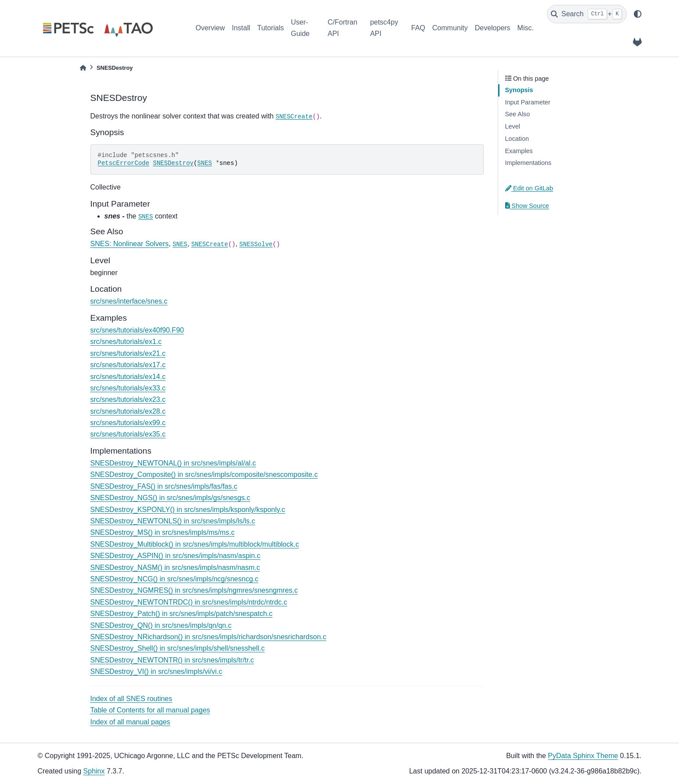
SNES (205, 163)
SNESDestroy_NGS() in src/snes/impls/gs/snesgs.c (171, 498)
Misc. (526, 28)
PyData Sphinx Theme (583, 756)
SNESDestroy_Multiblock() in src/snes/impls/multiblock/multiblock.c (195, 544)
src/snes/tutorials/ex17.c (128, 365)
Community (450, 28)
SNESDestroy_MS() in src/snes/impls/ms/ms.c (163, 532)
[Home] (83, 68)
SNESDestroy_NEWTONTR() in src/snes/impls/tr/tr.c (172, 660)
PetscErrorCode (124, 163)
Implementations (528, 163)
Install (241, 28)
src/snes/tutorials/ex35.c (128, 434)
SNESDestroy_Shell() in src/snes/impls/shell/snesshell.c (178, 648)
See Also (518, 114)
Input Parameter (528, 102)
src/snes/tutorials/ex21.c (128, 353)
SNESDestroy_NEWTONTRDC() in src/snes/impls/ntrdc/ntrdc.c (189, 602)
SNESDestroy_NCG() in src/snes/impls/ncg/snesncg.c (174, 579)
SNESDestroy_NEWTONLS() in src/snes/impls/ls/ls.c (173, 521)
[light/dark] (638, 14)
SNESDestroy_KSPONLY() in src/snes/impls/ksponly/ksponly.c (188, 510)
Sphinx (94, 771)
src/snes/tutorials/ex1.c (126, 342)
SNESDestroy (173, 163)
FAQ (418, 28)
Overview (210, 28)
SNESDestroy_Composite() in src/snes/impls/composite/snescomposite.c (204, 474)
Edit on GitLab (529, 188)
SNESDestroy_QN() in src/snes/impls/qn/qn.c (161, 625)
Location (517, 139)
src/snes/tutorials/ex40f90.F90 (137, 330)
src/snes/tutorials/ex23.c (128, 399)
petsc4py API (384, 28)
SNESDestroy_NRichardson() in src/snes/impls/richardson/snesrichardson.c (208, 637)
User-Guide (300, 28)
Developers (493, 28)
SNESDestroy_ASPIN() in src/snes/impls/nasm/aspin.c (176, 556)
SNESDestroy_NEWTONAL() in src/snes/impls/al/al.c (173, 463)
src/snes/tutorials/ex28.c (128, 411)
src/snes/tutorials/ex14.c (128, 377)
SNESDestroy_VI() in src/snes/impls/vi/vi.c (156, 671)
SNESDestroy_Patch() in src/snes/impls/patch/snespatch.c (181, 614)
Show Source (527, 206)
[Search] (587, 14)
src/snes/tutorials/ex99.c (128, 423)
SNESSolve (256, 244)
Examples (519, 151)
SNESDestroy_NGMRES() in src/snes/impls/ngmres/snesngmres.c (194, 590)
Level (513, 126)
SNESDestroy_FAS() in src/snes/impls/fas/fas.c (164, 486)
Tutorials (271, 28)
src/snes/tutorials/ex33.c (128, 388)
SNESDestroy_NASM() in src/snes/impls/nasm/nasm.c (175, 567)
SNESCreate (294, 117)
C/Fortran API (342, 28)
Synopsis (519, 90)
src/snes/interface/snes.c (129, 301)
